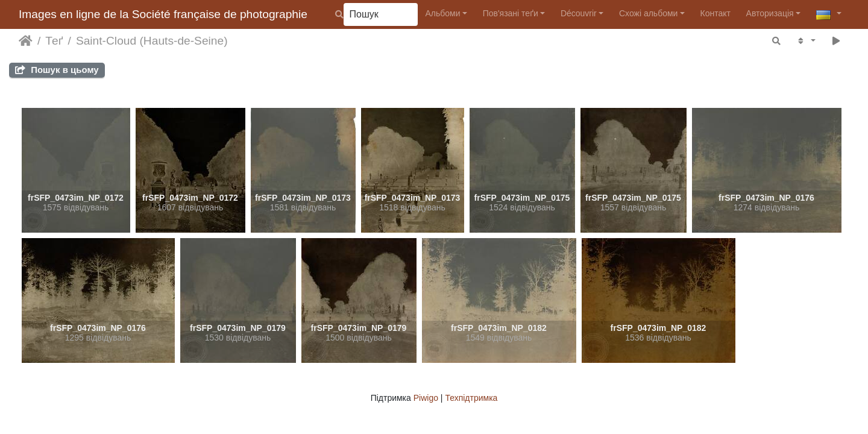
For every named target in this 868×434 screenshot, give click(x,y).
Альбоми (442, 13)
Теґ (54, 41)
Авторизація (770, 13)
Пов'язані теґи (511, 13)
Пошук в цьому (57, 70)
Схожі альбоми (648, 13)
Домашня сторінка (26, 41)
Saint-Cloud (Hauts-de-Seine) (152, 41)
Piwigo (426, 398)
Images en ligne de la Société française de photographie (163, 14)
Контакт (715, 13)
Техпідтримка (471, 398)
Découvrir (579, 13)
